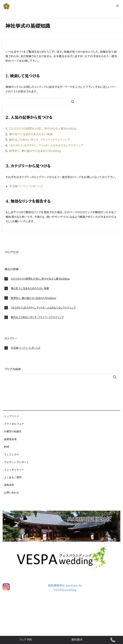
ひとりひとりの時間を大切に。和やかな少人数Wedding (43, 129)
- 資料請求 (8, 485)
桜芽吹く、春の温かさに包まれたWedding (35, 151)
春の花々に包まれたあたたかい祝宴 (31, 134)
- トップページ (11, 416)
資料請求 (77, 640)
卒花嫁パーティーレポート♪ (26, 186)
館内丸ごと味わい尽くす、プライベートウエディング (39, 140)
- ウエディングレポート (16, 462)
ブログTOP (12, 252)
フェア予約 (26, 640)
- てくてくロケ (11, 454)
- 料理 (6, 447)
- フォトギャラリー (13, 470)
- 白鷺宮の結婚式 (12, 431)
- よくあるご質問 (12, 477)
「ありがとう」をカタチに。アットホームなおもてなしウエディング (46, 145)
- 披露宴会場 (10, 439)
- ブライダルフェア (13, 424)
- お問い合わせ (11, 493)
